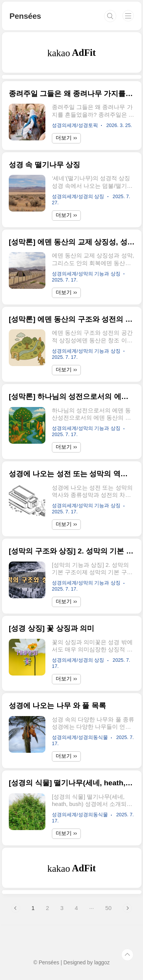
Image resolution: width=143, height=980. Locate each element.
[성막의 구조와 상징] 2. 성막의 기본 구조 (72, 551)
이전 (16, 908)
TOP (127, 955)
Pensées (25, 16)
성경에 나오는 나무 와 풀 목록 (57, 706)
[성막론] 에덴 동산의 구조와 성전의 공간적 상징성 (72, 319)
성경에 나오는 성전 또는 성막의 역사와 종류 (72, 474)
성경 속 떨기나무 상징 (44, 165)
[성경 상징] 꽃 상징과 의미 (51, 628)
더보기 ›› (66, 138)
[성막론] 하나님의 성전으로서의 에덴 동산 (72, 396)
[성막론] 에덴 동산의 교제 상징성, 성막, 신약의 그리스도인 (72, 242)
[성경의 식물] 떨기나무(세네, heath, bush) (72, 783)
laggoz (102, 962)
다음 (127, 908)
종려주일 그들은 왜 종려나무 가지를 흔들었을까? (72, 94)
